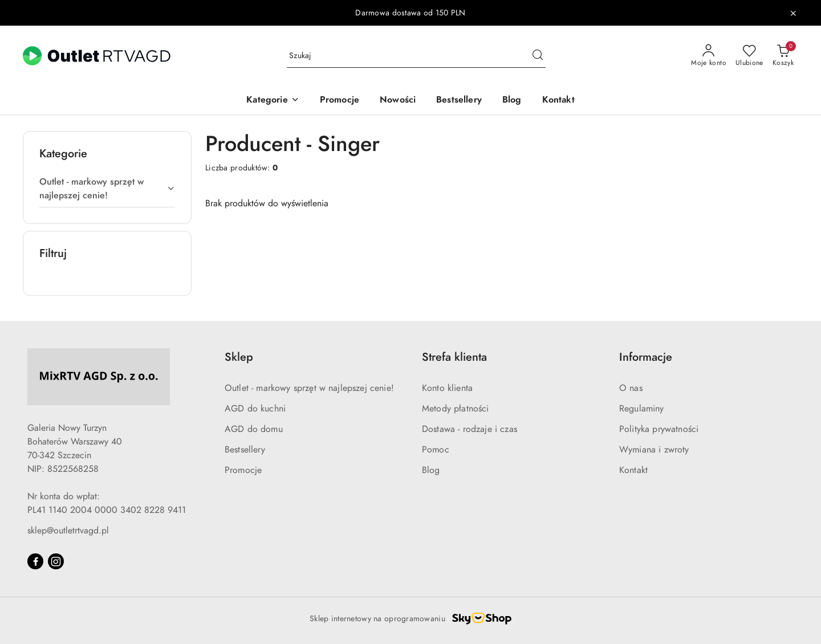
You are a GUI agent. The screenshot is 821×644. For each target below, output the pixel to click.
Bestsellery (245, 450)
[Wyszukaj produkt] (416, 56)
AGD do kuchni (255, 409)
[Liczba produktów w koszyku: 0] (783, 56)
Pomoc (436, 450)
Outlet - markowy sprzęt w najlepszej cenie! (309, 388)
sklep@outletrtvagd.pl (68, 531)
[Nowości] (398, 101)
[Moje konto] (709, 56)
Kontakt (633, 470)
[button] (273, 101)
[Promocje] (340, 101)
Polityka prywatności (659, 429)
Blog (431, 470)
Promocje (243, 470)
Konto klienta (447, 388)
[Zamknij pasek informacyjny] (793, 13)
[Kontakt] (558, 101)
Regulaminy (642, 409)
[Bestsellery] (459, 101)
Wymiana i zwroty (654, 450)
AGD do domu (254, 429)
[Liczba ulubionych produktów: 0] (749, 56)
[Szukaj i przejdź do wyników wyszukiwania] (538, 56)
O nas (631, 388)
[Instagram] (56, 561)
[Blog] (512, 101)
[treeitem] (107, 189)
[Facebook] (35, 561)
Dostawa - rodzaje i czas (470, 429)
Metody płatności (456, 409)
